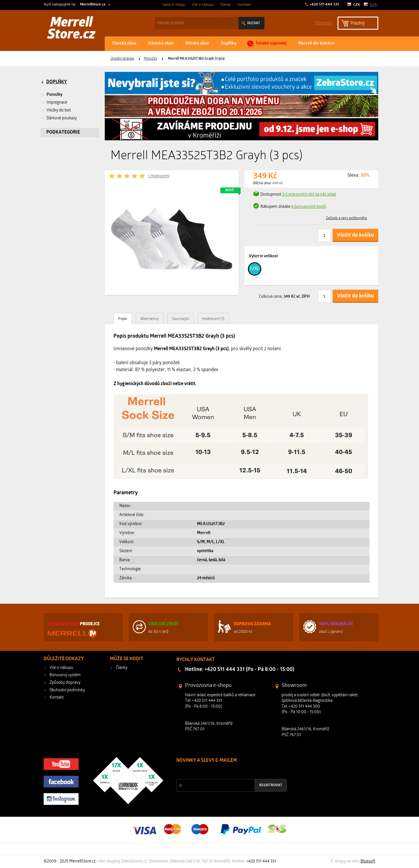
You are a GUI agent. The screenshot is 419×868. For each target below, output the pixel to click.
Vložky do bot (59, 110)
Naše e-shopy (174, 5)
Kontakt (244, 5)
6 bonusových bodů (309, 207)
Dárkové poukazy (62, 118)
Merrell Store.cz (71, 29)
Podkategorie (63, 132)
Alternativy (150, 319)
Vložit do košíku (355, 235)
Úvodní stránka (122, 59)
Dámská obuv (161, 44)
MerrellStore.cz (93, 5)
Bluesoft (368, 861)
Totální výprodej (271, 44)
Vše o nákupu (203, 5)
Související (181, 319)
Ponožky (150, 59)
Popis (123, 319)
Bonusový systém (65, 675)
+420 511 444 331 (324, 5)
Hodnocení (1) (213, 319)
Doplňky (229, 44)
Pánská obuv (124, 44)
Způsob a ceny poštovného (347, 218)
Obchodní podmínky (67, 690)
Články (226, 5)
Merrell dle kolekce (316, 44)
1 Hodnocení (159, 176)
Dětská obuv (197, 44)
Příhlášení (323, 23)
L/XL (255, 269)
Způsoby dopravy (65, 683)
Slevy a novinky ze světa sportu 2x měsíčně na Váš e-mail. (226, 772)
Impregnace (57, 103)
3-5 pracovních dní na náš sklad (309, 195)
